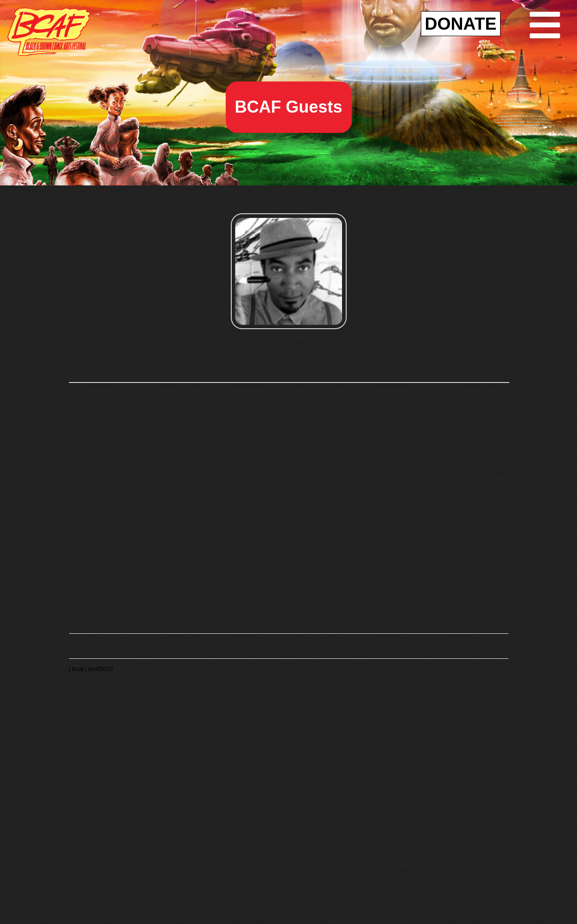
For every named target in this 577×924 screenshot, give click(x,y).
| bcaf (77, 668)
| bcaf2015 (99, 668)
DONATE (461, 24)
